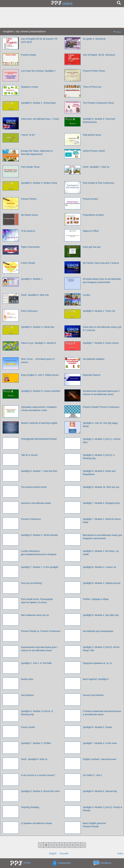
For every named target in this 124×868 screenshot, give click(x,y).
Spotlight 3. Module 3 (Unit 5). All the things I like (101, 649)
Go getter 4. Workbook (94, 39)
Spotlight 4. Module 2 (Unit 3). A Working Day (99, 457)
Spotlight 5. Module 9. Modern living (39, 183)
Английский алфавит (94, 359)
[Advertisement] (62, 18)
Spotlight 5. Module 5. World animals (39, 535)
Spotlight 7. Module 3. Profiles (36, 743)
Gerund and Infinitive (93, 695)
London (87, 295)
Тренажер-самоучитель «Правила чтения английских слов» (39, 409)
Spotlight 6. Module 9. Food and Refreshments (99, 120)
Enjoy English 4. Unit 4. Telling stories (40, 375)
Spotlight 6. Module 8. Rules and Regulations (99, 473)
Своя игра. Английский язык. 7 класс (40, 119)
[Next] (83, 845)
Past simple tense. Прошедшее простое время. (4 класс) (37, 601)
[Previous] (41, 845)
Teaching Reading (30, 807)
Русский (64, 853)
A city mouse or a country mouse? (38, 775)
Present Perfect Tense (94, 71)
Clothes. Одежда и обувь (96, 599)
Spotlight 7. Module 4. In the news (100, 743)
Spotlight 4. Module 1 (32, 279)
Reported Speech (92, 375)
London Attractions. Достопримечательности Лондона (39, 553)
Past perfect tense (92, 135)
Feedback (105, 863)
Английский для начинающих (98, 631)
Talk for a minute (29, 455)
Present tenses (90, 199)
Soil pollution (27, 695)
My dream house (29, 215)
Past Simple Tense (30, 167)
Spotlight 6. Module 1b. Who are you (101, 487)
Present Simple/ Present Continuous (101, 407)
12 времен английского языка (36, 823)
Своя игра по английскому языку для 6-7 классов (102, 329)
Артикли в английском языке (36, 503)
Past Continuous (29, 311)
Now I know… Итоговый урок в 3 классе (38, 361)
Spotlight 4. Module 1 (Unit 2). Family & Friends (103, 809)
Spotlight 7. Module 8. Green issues (101, 343)
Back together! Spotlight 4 (96, 679)
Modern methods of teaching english (39, 423)
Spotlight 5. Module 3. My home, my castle (101, 553)
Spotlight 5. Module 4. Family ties (38, 327)
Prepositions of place (93, 215)
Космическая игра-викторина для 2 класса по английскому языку (101, 393)
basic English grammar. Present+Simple (95, 825)
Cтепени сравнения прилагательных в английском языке (102, 713)
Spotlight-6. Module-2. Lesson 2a (99, 567)
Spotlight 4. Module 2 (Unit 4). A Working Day (37, 713)
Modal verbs (27, 679)
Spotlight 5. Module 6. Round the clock (40, 791)
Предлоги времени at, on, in (97, 663)
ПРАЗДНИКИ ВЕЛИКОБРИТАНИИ (39, 439)
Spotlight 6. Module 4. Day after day (101, 615)
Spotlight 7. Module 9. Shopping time (101, 503)
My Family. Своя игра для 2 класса (101, 263)
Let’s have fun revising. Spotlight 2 (38, 71)
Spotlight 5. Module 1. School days (38, 103)
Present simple (28, 55)
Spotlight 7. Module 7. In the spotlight (40, 567)
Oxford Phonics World (94, 151)
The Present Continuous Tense (98, 103)
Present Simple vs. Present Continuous (41, 631)
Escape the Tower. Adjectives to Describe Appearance (37, 152)
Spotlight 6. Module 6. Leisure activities (41, 391)
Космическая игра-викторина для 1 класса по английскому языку (39, 649)
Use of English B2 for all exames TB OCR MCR (39, 40)
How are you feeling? (32, 583)
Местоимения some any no (35, 615)
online (67, 3)
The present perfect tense (34, 487)
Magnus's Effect (91, 231)
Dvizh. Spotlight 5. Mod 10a (35, 295)
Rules (120, 853)
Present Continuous (31, 519)
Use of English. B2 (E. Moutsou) (99, 55)
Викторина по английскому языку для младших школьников (102, 537)
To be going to (28, 231)
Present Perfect (29, 199)
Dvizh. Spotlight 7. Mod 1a (96, 167)
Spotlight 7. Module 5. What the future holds (102, 521)
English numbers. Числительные (100, 759)
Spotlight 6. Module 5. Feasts (97, 727)
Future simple (28, 727)
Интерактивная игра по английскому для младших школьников (102, 281)
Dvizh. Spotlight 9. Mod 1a (34, 759)
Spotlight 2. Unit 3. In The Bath (36, 663)
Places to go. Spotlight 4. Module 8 (38, 343)
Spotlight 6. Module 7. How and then (39, 471)
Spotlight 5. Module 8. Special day (100, 791)
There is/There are (92, 87)
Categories (64, 863)
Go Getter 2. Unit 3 (92, 775)
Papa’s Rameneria (30, 247)
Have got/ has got (92, 247)
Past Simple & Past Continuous (99, 183)
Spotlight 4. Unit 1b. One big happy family (100, 425)
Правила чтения (29, 87)
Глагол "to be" (28, 135)
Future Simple (28, 263)
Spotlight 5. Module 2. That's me (99, 311)
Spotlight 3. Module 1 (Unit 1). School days (102, 441)
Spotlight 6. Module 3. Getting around (102, 583)
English (53, 853)
